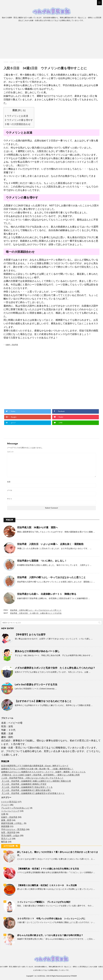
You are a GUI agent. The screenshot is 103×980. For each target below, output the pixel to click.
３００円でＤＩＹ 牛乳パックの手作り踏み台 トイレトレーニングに (51, 919)
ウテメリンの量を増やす (19, 120)
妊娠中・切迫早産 (12, 345)
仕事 (3, 814)
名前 (9, 482)
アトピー (5, 805)
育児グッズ (6, 839)
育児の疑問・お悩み (10, 836)
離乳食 (4, 842)
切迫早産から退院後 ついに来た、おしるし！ (42, 561)
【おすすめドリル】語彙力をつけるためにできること (43, 701)
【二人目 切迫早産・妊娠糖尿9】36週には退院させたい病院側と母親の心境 (36, 781)
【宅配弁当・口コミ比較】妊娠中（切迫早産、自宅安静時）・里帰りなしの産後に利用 (40, 775)
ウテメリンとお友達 (16, 116)
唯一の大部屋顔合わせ (18, 124)
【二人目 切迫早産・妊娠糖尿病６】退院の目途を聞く (26, 790)
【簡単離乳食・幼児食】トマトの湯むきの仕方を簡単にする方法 (48, 869)
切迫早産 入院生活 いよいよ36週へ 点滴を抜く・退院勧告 (50, 544)
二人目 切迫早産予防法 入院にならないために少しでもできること (32, 778)
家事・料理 (6, 820)
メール (10, 490)
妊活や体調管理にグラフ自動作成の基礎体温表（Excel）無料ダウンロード (35, 766)
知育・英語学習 (8, 833)
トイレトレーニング (10, 811)
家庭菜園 (5, 826)
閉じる (22, 110)
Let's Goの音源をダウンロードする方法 (36, 684)
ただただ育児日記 (9, 802)
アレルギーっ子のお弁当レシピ (15, 808)
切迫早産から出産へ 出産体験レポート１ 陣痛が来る (47, 594)
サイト (10, 499)
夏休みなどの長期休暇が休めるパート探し (37, 651)
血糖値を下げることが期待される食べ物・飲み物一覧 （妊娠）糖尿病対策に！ (37, 769)
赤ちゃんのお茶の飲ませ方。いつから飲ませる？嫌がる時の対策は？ (50, 935)
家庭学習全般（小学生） (12, 823)
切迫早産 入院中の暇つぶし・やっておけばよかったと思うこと (51, 577)
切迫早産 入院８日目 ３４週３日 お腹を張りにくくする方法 (36, 613)
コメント (10, 452)
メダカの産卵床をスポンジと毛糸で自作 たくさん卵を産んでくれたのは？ (55, 668)
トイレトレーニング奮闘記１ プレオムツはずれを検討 (44, 902)
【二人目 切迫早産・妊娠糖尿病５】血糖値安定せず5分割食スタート (33, 793)
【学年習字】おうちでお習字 (30, 635)
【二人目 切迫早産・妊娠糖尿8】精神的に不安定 (24, 784)
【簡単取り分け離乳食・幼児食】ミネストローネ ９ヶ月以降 (47, 885)
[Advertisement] (51, 41)
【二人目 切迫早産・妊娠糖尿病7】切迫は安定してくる (27, 787)
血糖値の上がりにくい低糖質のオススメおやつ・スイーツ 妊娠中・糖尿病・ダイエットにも (43, 772)
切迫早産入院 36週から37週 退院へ (38, 527)
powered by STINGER (70, 976)
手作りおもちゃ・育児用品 (13, 829)
